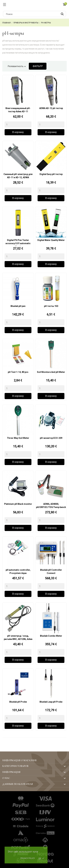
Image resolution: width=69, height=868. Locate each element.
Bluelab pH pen (18, 306)
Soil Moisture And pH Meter (51, 372)
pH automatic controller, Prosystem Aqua (18, 572)
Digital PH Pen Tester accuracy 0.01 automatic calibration (18, 242)
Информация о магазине (19, 760)
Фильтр (38, 66)
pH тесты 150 (51, 306)
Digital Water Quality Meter (51, 240)
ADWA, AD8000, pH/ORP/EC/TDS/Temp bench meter (51, 506)
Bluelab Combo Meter (51, 636)
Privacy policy (28, 858)
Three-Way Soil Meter (18, 438)
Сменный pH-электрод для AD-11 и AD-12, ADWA (18, 176)
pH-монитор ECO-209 (51, 438)
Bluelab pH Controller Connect (51, 572)
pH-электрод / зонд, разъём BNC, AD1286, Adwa (18, 637)
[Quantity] (18, 125)
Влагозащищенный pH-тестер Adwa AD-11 (18, 110)
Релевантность (17, 67)
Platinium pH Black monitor (18, 504)
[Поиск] (34, 14)
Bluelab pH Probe (18, 702)
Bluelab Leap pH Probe (51, 702)
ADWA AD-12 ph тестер (51, 108)
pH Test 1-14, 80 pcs (18, 372)
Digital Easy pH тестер (51, 174)
